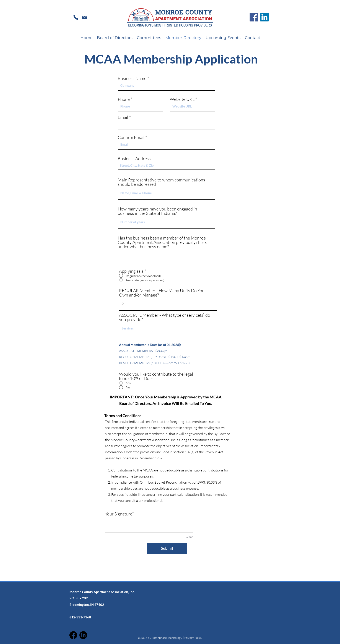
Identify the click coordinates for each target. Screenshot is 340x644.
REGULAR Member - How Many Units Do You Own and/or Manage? (162, 293)
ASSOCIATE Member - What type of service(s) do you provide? (165, 317)
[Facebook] (254, 17)
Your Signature (119, 514)
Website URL (182, 99)
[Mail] (84, 17)
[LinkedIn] (264, 17)
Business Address (134, 159)
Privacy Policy (193, 638)
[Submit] (167, 548)
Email (123, 117)
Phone (124, 99)
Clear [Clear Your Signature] (189, 537)
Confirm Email (131, 137)
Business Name (132, 78)
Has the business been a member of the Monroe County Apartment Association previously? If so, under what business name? (162, 242)
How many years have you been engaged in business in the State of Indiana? (157, 211)
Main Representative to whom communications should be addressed (161, 182)
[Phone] (76, 17)
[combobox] (167, 166)
